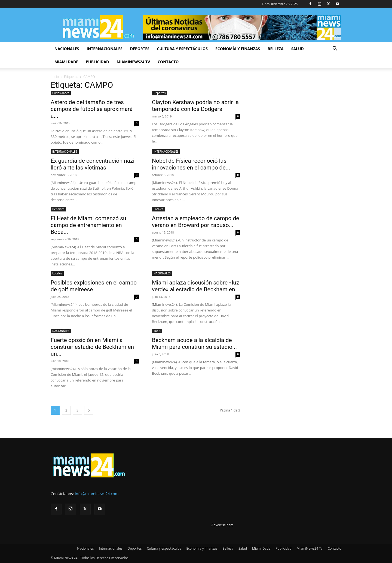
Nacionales (67, 49)
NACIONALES (162, 273)
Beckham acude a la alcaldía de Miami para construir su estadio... (194, 343)
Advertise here (223, 525)
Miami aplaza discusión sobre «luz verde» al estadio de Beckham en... (196, 286)
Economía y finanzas (238, 49)
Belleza (276, 49)
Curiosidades (61, 93)
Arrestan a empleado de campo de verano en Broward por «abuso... (195, 222)
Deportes (140, 49)
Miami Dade (66, 62)
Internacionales (104, 49)
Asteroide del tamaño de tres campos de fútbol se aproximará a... (92, 109)
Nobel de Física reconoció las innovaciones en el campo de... (191, 164)
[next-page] (89, 410)
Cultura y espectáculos (182, 49)
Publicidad (97, 62)
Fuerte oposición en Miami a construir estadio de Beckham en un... (92, 347)
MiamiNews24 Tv (133, 62)
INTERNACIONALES (65, 152)
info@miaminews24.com (97, 494)
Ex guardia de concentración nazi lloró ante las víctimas (93, 164)
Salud (298, 49)
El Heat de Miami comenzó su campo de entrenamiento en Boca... (88, 225)
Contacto (168, 62)
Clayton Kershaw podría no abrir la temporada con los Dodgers (195, 106)
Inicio (55, 77)
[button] (335, 49)
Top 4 (157, 331)
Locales (158, 209)
